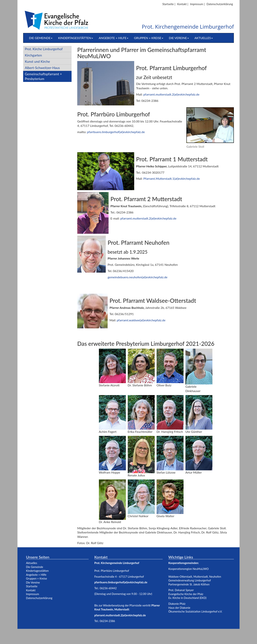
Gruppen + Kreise (149, 38)
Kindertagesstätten (76, 38)
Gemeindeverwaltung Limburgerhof (190, 580)
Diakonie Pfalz (177, 604)
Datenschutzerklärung (220, 4)
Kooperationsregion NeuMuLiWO (188, 569)
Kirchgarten (33, 55)
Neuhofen (215, 577)
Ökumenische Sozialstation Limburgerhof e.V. (195, 611)
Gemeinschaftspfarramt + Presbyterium (43, 76)
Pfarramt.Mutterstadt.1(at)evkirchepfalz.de (172, 178)
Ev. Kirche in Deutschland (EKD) (187, 598)
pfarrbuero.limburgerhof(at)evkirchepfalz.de (116, 132)
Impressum (197, 4)
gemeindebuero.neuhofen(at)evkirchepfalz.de (138, 277)
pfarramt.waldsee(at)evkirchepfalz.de (141, 320)
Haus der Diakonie (179, 608)
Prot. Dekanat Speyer (181, 590)
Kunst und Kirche (37, 62)
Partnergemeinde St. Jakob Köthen (189, 584)
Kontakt (182, 4)
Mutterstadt (201, 577)
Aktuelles (204, 38)
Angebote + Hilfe (114, 38)
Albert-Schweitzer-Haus (42, 68)
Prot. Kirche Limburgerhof (44, 49)
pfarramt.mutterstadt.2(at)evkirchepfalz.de (171, 94)
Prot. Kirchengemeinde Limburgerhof (188, 27)
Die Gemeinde (41, 38)
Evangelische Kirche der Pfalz (186, 594)
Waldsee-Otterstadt (180, 577)
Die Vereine (179, 38)
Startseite (168, 4)
